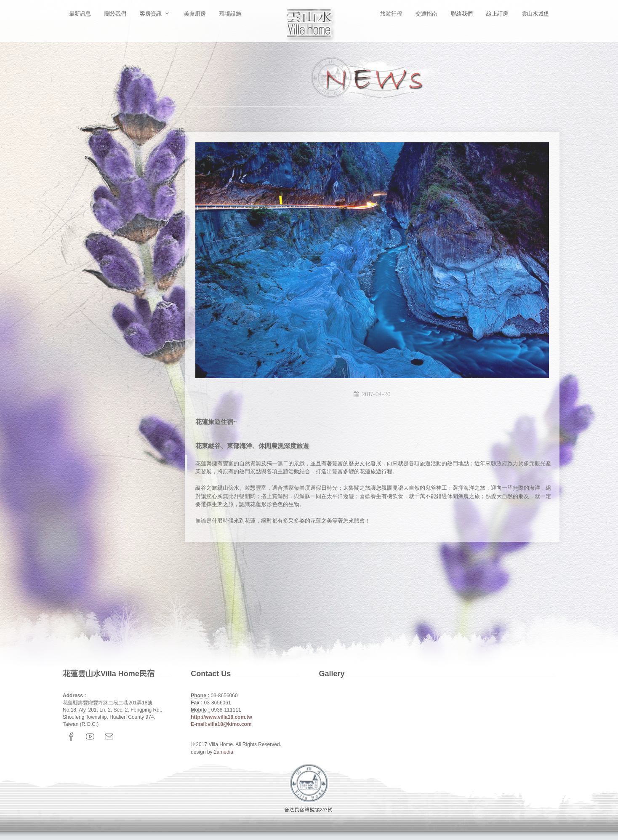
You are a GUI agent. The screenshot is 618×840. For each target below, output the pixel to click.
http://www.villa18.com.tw (221, 717)
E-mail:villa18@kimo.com (221, 724)
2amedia (224, 752)
